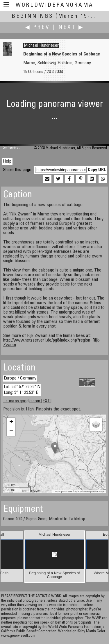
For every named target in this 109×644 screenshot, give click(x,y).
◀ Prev (38, 28)
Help (7, 161)
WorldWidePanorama (55, 5)
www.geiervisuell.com (18, 636)
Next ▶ (71, 28)
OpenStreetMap (83, 491)
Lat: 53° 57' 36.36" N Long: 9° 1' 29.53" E (22, 390)
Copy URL (97, 170)
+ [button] (11, 422)
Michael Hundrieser (41, 46)
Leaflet (57, 491)
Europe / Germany (20, 378)
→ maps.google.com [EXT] (27, 401)
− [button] (11, 431)
